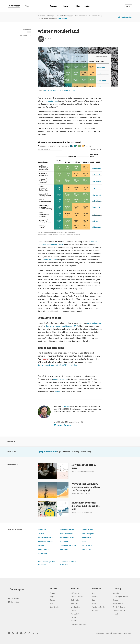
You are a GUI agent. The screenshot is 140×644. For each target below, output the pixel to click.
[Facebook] (29, 633)
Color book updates (67, 530)
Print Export (75, 604)
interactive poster (61, 379)
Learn (66, 6)
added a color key (49, 260)
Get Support (14, 599)
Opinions (41, 545)
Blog (27, 6)
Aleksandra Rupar (70, 90)
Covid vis (41, 534)
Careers (115, 600)
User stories (86, 549)
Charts (52, 593)
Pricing (77, 6)
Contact (87, 6)
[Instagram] (33, 633)
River (93, 600)
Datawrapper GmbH (126, 633)
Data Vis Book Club (67, 534)
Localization (75, 607)
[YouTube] (21, 633)
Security (74, 621)
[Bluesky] (13, 633)
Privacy (73, 617)
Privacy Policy (118, 604)
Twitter (58, 391)
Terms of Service (119, 610)
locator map (53, 101)
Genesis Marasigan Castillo (53, 90)
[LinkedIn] (9, 633)
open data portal (94, 323)
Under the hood (43, 549)
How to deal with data (46, 542)
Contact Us (13, 602)
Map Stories (64, 542)
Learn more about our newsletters (68, 563)
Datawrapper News (67, 538)
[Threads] (38, 633)
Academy (95, 597)
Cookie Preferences (119, 607)
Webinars (95, 604)
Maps (84, 542)
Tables (52, 600)
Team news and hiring (68, 545)
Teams (73, 610)
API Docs (95, 610)
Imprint (115, 614)
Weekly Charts (27, 30)
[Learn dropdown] (69, 6)
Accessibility (75, 614)
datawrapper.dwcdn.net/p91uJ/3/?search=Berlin (58, 365)
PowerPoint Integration (79, 624)
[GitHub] (25, 633)
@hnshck (66, 407)
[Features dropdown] (58, 6)
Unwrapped (64, 549)
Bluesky (68, 425)
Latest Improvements (120, 597)
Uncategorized (87, 545)
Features (53, 6)
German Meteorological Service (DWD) (62, 326)
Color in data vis (88, 530)
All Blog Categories (125, 17)
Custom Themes (77, 597)
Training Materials (98, 607)
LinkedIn (58, 425)
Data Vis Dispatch (88, 534)
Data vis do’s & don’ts (45, 538)
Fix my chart (86, 538)
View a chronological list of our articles (47, 563)
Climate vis (42, 530)
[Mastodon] (17, 633)
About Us (116, 593)
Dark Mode (75, 600)
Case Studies (55, 607)
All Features (75, 593)
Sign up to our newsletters (47, 452)
